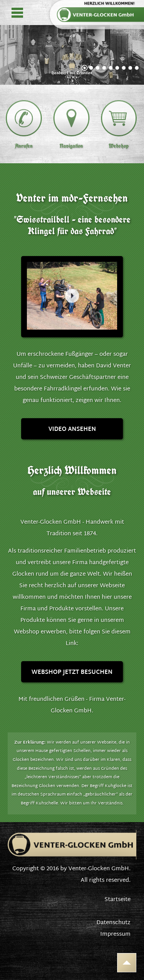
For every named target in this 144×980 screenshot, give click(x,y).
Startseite (118, 900)
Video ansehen (72, 430)
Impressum (115, 934)
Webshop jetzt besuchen (72, 673)
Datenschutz (113, 923)
